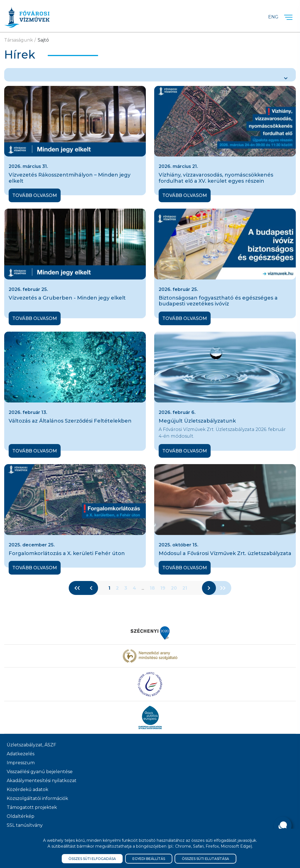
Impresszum (21, 763)
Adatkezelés (21, 754)
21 (185, 588)
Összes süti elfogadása (92, 859)
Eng (273, 17)
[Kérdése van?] (283, 826)
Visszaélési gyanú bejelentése (40, 772)
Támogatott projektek (32, 807)
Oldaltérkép (21, 816)
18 (152, 588)
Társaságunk (19, 40)
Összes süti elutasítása (205, 859)
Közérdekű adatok (28, 789)
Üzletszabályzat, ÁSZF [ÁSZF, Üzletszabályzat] (31, 745)
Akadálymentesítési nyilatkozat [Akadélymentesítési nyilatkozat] (42, 781)
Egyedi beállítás (149, 859)
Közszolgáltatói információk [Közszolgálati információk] (37, 798)
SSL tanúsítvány (25, 825)
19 (163, 588)
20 (174, 588)
